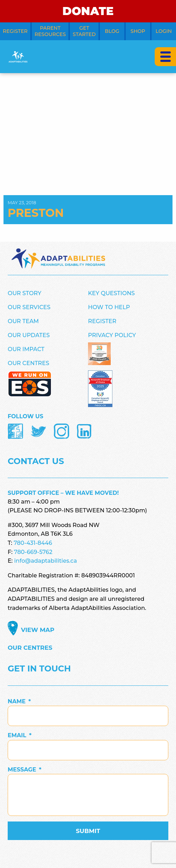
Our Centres (28, 363)
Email (20, 735)
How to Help (109, 307)
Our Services (29, 307)
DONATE (88, 11)
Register (102, 321)
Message (25, 770)
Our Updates (29, 335)
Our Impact (26, 349)
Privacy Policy (112, 335)
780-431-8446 (33, 543)
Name (19, 701)
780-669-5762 (33, 552)
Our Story (24, 293)
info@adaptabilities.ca (46, 561)
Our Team (23, 321)
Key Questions (111, 293)
